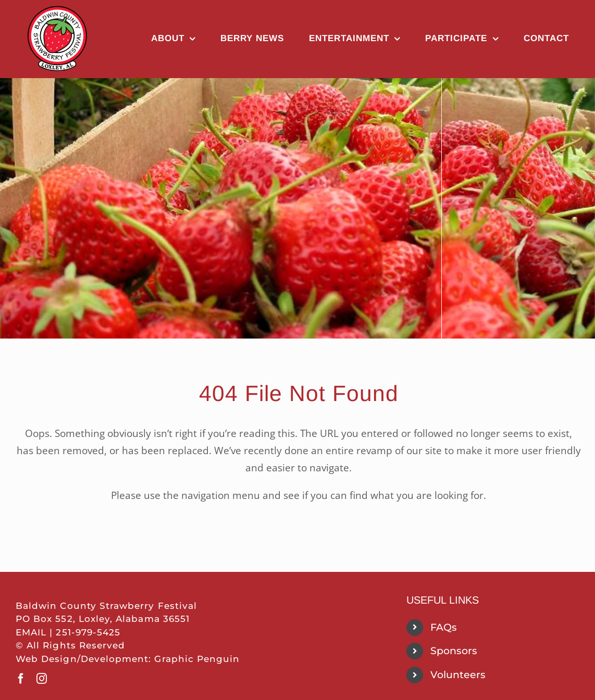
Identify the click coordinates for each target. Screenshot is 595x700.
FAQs (444, 627)
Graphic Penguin (197, 659)
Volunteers (458, 675)
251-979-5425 (88, 632)
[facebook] (21, 679)
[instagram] (42, 679)
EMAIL (31, 632)
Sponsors (454, 651)
